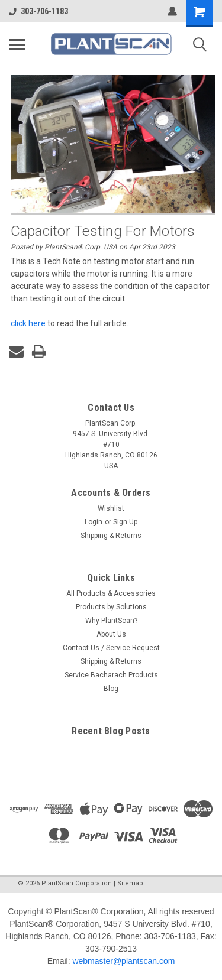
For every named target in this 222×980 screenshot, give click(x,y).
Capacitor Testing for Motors (103, 231)
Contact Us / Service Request (111, 648)
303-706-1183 (38, 11)
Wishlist (111, 508)
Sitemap (130, 883)
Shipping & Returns (111, 536)
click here (28, 323)
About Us (111, 634)
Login (94, 522)
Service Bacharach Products (111, 675)
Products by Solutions (111, 607)
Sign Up (125, 522)
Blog (111, 689)
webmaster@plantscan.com (123, 961)
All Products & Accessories (111, 593)
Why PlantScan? (111, 621)
